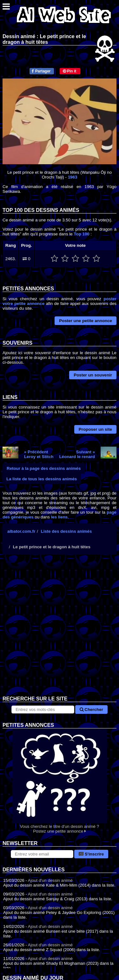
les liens (60, 517)
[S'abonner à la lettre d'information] (42, 854)
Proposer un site (95, 429)
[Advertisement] (60, 630)
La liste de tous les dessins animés (42, 479)
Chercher (91, 710)
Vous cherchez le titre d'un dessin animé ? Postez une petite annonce (60, 781)
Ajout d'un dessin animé (50, 880)
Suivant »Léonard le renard (77, 454)
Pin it (70, 71)
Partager (41, 71)
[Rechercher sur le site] (43, 710)
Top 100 (81, 234)
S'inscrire (91, 854)
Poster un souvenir (93, 375)
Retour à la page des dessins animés (44, 468)
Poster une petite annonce (86, 321)
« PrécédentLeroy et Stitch (39, 454)
